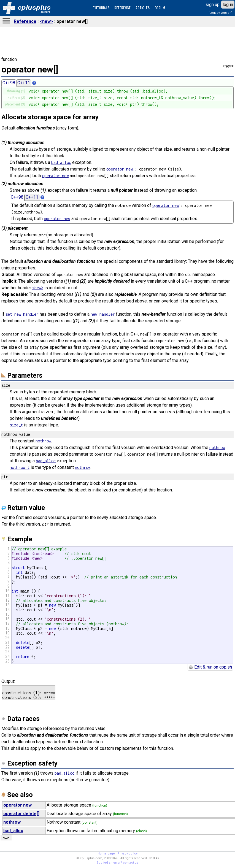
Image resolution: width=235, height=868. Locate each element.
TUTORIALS (101, 8)
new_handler (103, 314)
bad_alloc (61, 162)
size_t (16, 425)
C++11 (24, 83)
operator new (120, 169)
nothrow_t (20, 467)
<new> (46, 21)
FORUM (160, 8)
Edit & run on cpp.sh (210, 667)
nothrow (43, 441)
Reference (25, 21)
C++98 (9, 83)
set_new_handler (22, 314)
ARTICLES (143, 8)
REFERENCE (122, 8)
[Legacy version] (220, 13)
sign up (213, 5)
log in (228, 5)
